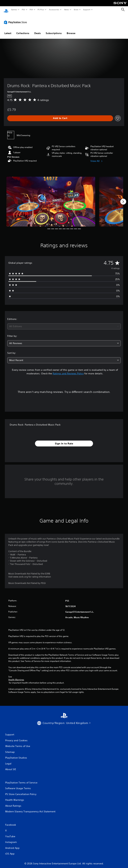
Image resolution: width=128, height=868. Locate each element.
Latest (8, 30)
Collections (23, 30)
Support (87, 10)
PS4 (31, 10)
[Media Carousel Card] (51, 198)
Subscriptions (54, 30)
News (67, 10)
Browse (71, 30)
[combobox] (64, 323)
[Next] (123, 198)
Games (14, 10)
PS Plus (41, 10)
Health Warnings (16, 676)
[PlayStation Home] (6, 10)
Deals (37, 30)
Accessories (54, 10)
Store (76, 10)
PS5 (23, 10)
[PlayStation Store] (16, 19)
